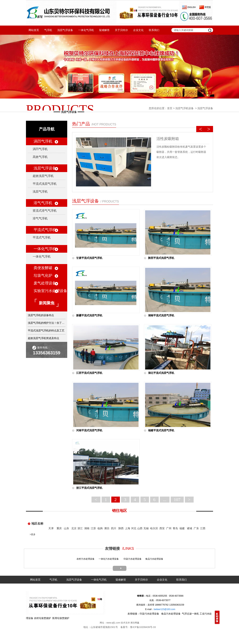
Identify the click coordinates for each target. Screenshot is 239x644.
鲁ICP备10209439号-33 (143, 627)
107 (177, 500)
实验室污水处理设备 (50, 291)
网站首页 (34, 30)
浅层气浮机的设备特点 (41, 315)
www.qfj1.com (113, 623)
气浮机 (48, 30)
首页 (170, 108)
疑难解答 (104, 30)
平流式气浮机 (45, 230)
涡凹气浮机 (43, 141)
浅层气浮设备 (65, 30)
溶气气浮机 (43, 203)
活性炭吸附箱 (168, 139)
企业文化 (138, 30)
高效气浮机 (40, 157)
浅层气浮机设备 (184, 108)
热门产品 (94, 124)
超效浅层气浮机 (43, 176)
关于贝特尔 (121, 30)
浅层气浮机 (40, 192)
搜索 (210, 30)
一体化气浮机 (86, 30)
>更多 (33, 534)
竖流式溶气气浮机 (45, 211)
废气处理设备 (45, 283)
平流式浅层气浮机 (45, 184)
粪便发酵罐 (43, 268)
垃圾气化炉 (43, 275)
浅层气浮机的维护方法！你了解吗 (47, 323)
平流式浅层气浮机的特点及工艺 (46, 330)
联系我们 (154, 30)
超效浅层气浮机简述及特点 (44, 338)
